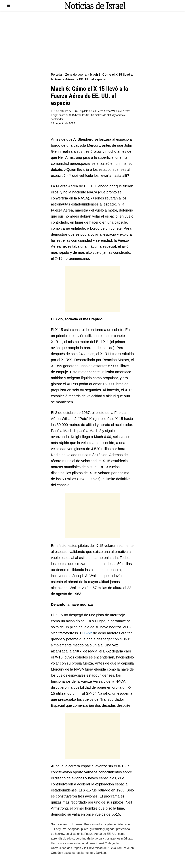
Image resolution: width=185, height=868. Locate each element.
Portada (56, 75)
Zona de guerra (76, 75)
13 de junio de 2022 (63, 123)
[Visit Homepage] (95, 5)
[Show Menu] (8, 5)
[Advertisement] (93, 42)
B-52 (88, 633)
